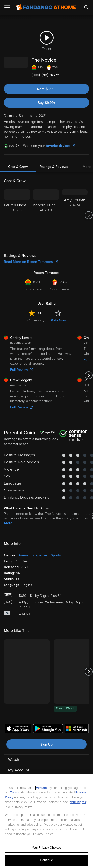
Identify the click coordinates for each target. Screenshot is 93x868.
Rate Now (58, 320)
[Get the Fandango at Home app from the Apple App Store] (18, 729)
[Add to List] (87, 75)
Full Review (21, 370)
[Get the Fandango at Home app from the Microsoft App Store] (77, 729)
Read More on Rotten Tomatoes (31, 262)
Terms (15, 793)
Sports (56, 555)
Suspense (39, 555)
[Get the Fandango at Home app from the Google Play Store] (48, 729)
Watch (14, 760)
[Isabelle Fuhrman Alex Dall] (46, 215)
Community (36, 320)
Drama (23, 555)
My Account (19, 770)
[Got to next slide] (88, 215)
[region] (46, 821)
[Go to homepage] (46, 7)
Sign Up (46, 745)
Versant (41, 788)
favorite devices (60, 146)
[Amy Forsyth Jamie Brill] (75, 215)
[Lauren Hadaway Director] (17, 215)
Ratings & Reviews (54, 167)
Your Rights (78, 802)
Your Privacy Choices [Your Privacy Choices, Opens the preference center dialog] (47, 848)
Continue (46, 860)
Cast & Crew (18, 167)
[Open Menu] (7, 7)
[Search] (86, 7)
